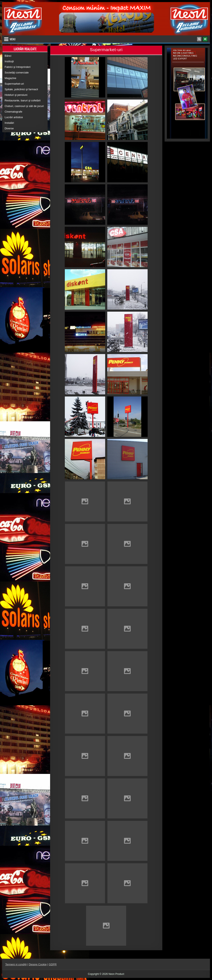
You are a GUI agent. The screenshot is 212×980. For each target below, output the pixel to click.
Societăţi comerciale (17, 73)
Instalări (9, 123)
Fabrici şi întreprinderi (17, 67)
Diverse (9, 128)
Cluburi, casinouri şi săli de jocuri (24, 106)
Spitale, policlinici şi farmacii (21, 89)
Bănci (8, 56)
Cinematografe (13, 112)
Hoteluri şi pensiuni (16, 95)
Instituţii (9, 61)
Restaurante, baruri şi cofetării (22, 100)
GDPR (53, 964)
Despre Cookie (38, 964)
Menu (13, 39)
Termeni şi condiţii (16, 964)
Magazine (10, 78)
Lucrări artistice (14, 117)
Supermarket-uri (14, 84)
